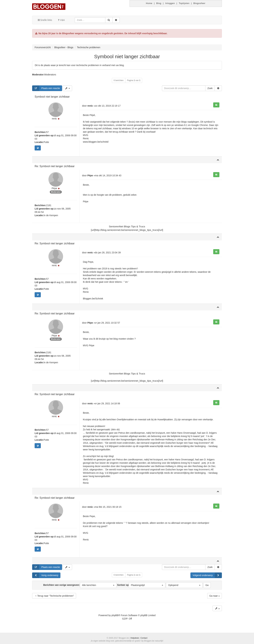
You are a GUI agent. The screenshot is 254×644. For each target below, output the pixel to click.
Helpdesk (135, 638)
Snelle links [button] (45, 20)
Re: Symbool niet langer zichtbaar (55, 167)
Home (149, 3)
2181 (49, 206)
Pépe (54, 189)
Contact (144, 638)
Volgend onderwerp (207, 577)
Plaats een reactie (46, 88)
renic (54, 119)
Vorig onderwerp (45, 577)
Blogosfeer (199, 3)
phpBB (115, 617)
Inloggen (170, 3)
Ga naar (215, 598)
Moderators (50, 75)
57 (47, 133)
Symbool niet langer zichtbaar (127, 56)
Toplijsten (184, 3)
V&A (61, 20)
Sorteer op (141, 587)
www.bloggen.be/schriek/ (96, 142)
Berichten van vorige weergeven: (80, 587)
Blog (159, 3)
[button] (98, 587)
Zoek (210, 88)
